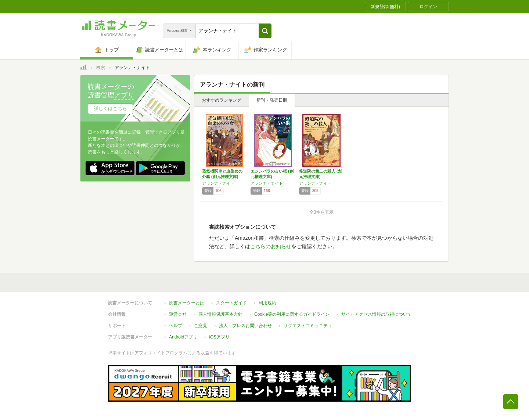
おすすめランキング (222, 100)
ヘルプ (176, 326)
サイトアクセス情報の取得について (377, 314)
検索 (101, 68)
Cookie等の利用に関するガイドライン (292, 314)
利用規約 (267, 303)
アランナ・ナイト (218, 183)
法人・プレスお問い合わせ (245, 326)
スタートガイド (231, 303)
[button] (265, 31)
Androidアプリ (183, 337)
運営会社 (178, 314)
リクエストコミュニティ (308, 326)
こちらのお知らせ (271, 246)
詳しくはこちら (110, 108)
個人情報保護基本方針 (220, 314)
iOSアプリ (219, 337)
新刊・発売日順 (272, 100)
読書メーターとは (187, 303)
